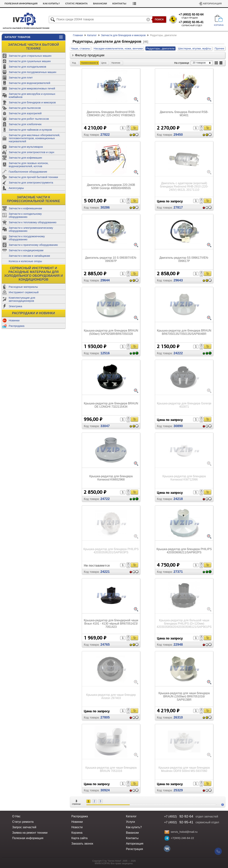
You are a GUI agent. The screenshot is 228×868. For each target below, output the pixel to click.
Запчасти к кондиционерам (26, 250)
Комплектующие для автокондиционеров (22, 299)
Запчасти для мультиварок (26, 147)
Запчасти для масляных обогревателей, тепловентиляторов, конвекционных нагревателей (34, 138)
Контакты (152, 4)
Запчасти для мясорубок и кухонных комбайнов (32, 95)
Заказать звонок (82, 844)
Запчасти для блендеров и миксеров (32, 102)
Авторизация (212, 4)
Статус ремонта (109, 4)
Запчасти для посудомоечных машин (32, 72)
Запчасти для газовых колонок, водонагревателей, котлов (29, 165)
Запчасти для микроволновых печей (32, 88)
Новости (26, 4)
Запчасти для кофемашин (25, 158)
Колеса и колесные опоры (25, 261)
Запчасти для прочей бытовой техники (33, 177)
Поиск (159, 19)
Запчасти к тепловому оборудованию (33, 222)
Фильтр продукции (90, 55)
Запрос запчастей (24, 827)
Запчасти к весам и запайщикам (29, 256)
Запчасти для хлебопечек (25, 124)
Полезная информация (54, 4)
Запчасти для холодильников (27, 67)
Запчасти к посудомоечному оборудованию (27, 238)
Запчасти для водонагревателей (29, 83)
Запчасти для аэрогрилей (25, 113)
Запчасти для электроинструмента (31, 182)
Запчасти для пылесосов (25, 108)
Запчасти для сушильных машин (30, 61)
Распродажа (17, 326)
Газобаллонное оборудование (28, 172)
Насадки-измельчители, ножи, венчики (118, 48)
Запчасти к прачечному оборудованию (33, 245)
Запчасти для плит (21, 77)
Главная (78, 35)
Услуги (9, 4)
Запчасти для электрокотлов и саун (31, 152)
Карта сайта (79, 838)
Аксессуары (16, 188)
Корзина (77, 833)
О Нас (16, 816)
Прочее (219, 48)
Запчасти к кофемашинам (25, 208)
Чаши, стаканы (80, 48)
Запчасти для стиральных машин (30, 56)
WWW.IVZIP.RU (102, 863)
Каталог (92, 35)
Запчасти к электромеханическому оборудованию (31, 229)
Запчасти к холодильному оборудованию (25, 215)
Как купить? (84, 4)
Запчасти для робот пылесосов (29, 119)
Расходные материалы (23, 287)
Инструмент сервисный (24, 292)
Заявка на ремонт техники (30, 833)
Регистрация (135, 849)
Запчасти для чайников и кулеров (30, 130)
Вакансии (133, 4)
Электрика (15, 306)
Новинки (14, 320)
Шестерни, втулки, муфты (195, 48)
